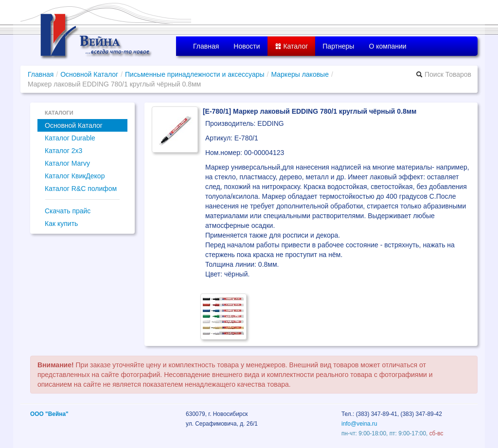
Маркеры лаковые (300, 74)
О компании (387, 46)
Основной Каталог (89, 74)
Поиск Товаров (444, 74)
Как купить (61, 224)
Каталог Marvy (67, 163)
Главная (206, 46)
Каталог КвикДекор (75, 176)
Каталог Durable (70, 138)
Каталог (292, 46)
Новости (247, 46)
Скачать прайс (68, 211)
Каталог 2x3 (63, 151)
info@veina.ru (359, 424)
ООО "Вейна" (49, 414)
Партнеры (338, 46)
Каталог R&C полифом (81, 189)
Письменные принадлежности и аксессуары (195, 74)
